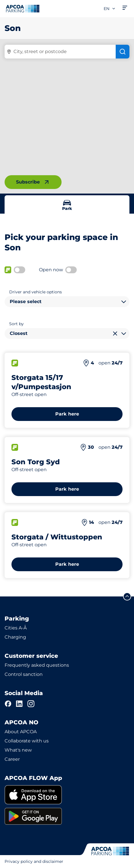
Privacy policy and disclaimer (34, 861)
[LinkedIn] (19, 704)
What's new (18, 750)
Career (12, 759)
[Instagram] (31, 704)
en (110, 9)
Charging (15, 637)
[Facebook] (8, 704)
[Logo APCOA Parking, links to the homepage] (23, 9)
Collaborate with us (27, 741)
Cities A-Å (16, 628)
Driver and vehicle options (36, 292)
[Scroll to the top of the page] (127, 596)
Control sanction (24, 674)
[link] (67, 795)
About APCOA (21, 732)
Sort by (16, 324)
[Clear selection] (115, 333)
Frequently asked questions (37, 665)
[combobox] (67, 302)
